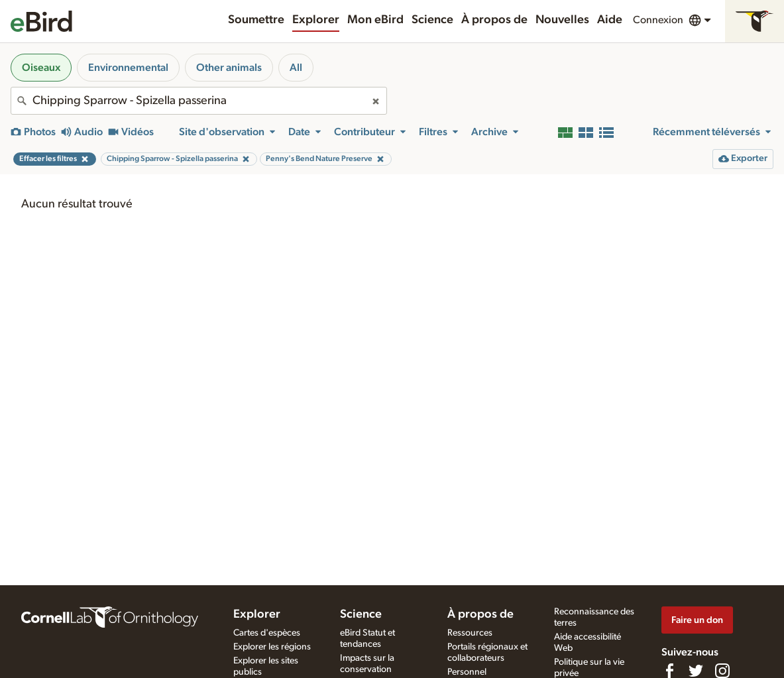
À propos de (494, 20)
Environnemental (128, 68)
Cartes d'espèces (267, 633)
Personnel (467, 672)
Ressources (470, 633)
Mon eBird (375, 20)
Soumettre (256, 20)
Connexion (658, 20)
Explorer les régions (272, 647)
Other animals (229, 68)
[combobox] (199, 101)
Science (432, 20)
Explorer (316, 20)
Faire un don (697, 620)
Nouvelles (562, 20)
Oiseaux (41, 68)
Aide (610, 20)
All (296, 68)
